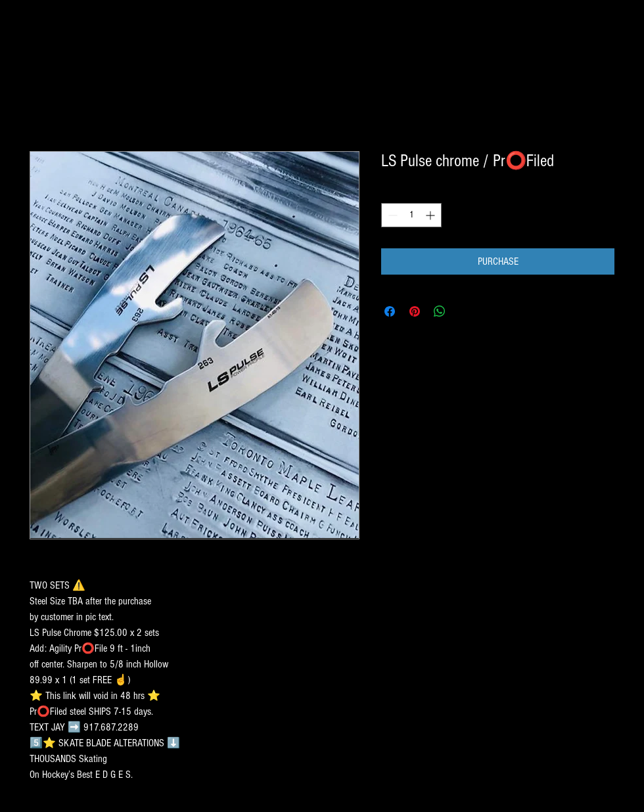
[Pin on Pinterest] (415, 311)
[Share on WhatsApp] (440, 311)
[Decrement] (391, 215)
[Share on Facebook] (390, 311)
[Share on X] (465, 311)
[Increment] (431, 215)
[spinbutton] (411, 215)
